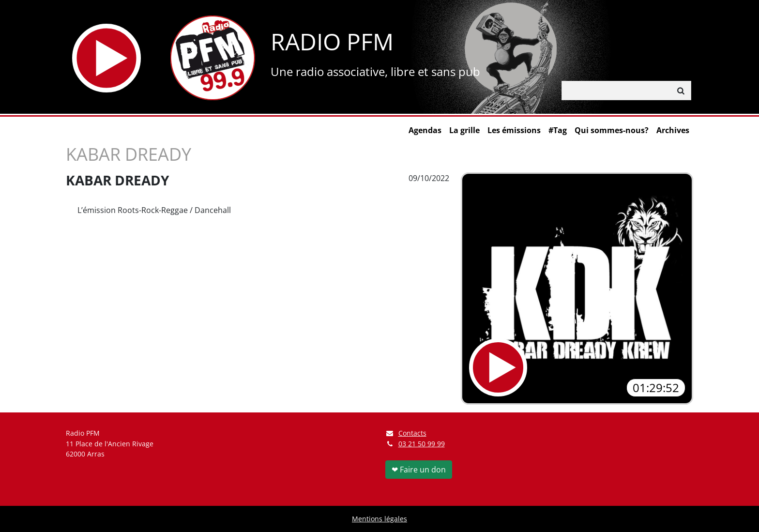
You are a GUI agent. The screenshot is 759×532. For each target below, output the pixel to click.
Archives (673, 130)
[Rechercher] (617, 91)
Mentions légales (379, 519)
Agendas (425, 130)
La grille (464, 130)
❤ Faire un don (419, 470)
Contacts (406, 433)
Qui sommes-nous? (612, 130)
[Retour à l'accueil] (213, 58)
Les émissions (514, 130)
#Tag (558, 130)
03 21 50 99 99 (422, 444)
